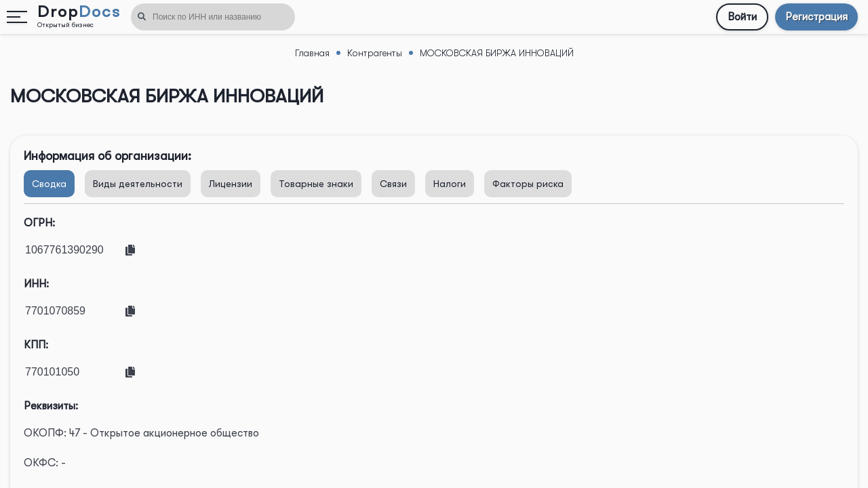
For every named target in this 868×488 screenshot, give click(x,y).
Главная (312, 53)
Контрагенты (375, 53)
